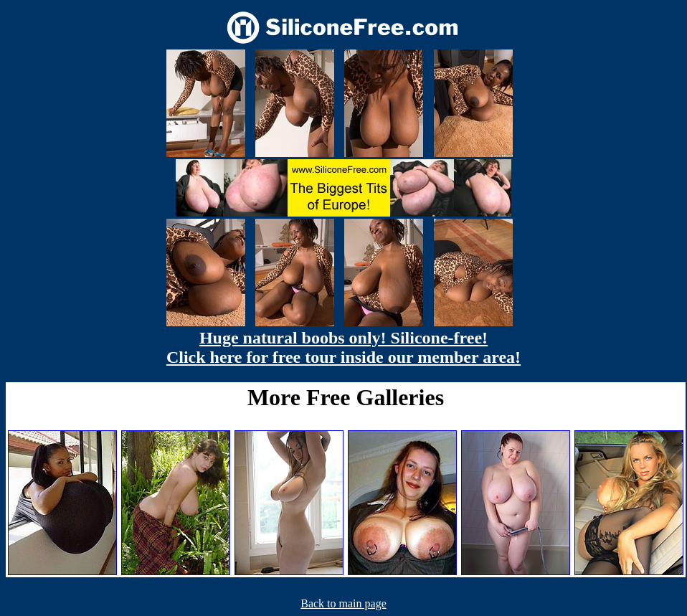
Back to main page (343, 603)
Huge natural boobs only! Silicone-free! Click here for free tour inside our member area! (343, 347)
